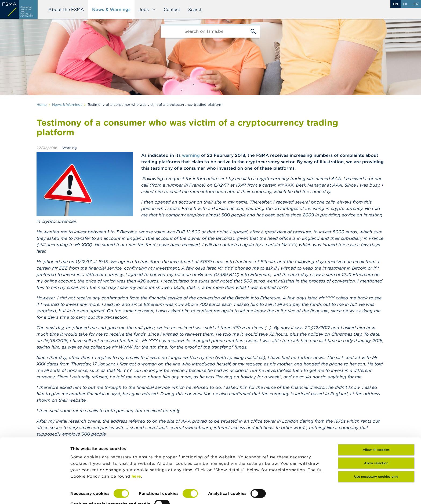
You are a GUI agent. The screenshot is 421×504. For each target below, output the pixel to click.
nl (406, 4)
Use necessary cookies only (376, 458)
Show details (84, 493)
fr (416, 4)
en (395, 4)
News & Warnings (111, 9)
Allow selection (376, 444)
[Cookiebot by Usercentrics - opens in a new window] (35, 494)
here (136, 457)
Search (195, 9)
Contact (172, 9)
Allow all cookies (376, 431)
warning (191, 155)
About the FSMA (66, 9)
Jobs (147, 9)
